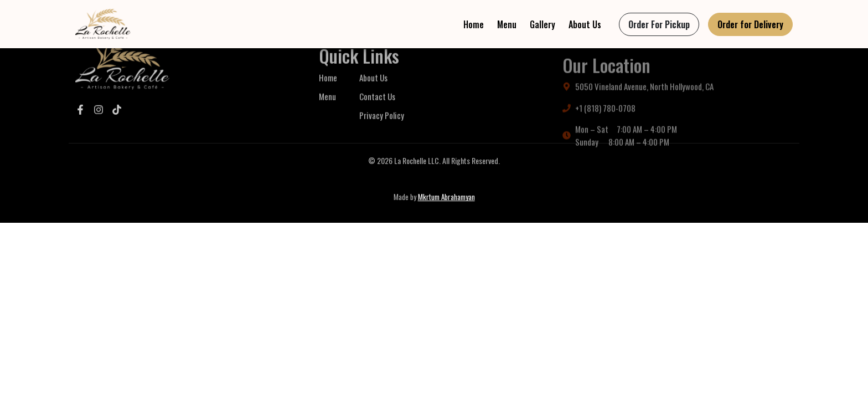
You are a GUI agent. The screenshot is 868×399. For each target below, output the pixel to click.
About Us (585, 24)
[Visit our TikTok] (117, 119)
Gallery (542, 24)
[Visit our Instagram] (99, 119)
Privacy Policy (382, 131)
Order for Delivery (750, 24)
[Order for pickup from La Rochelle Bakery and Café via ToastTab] (659, 24)
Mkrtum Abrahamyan (446, 197)
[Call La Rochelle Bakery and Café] (678, 126)
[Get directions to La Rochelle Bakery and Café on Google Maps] (678, 105)
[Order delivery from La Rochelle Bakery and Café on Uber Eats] (750, 24)
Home (474, 24)
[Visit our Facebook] (80, 119)
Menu (507, 24)
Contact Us (377, 112)
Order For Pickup (659, 24)
